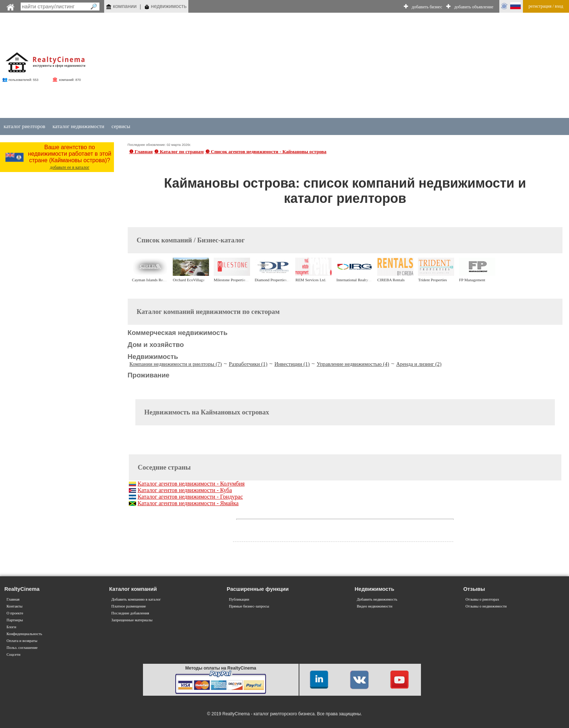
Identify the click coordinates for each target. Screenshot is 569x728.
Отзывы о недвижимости (486, 606)
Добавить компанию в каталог (136, 599)
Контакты (15, 606)
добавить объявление (474, 7)
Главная (13, 599)
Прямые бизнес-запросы (249, 606)
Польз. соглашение (22, 648)
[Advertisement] (336, 66)
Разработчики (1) (248, 364)
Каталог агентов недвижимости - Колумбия (191, 484)
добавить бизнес (427, 7)
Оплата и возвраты (22, 641)
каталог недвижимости (79, 126)
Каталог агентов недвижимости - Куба (185, 490)
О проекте (15, 613)
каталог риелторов (24, 126)
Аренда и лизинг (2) (419, 364)
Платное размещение (129, 606)
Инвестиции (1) (292, 364)
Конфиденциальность (24, 634)
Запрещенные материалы (132, 620)
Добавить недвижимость (377, 599)
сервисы (121, 126)
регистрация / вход (546, 6)
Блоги (11, 627)
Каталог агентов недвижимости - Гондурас (190, 497)
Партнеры (15, 620)
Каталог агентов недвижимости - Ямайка (188, 503)
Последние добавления (130, 613)
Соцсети (13, 655)
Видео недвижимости (374, 606)
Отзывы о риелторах (482, 599)
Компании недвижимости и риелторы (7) (176, 364)
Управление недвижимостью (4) (353, 364)
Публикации (239, 599)
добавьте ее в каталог (70, 167)
